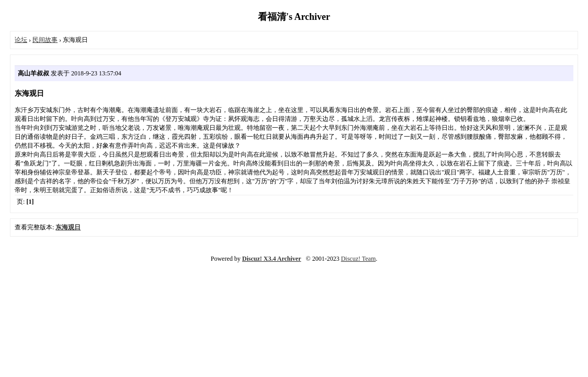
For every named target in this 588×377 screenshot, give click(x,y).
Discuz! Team (359, 259)
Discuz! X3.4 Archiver (272, 259)
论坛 (21, 40)
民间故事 (45, 40)
